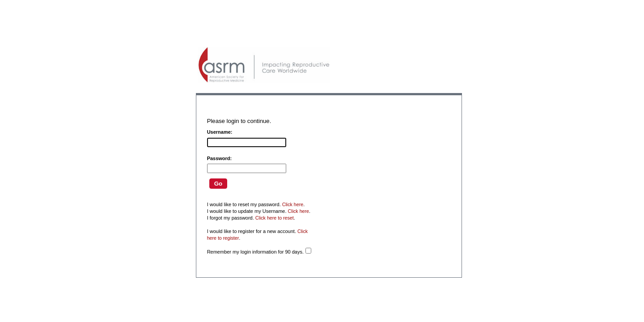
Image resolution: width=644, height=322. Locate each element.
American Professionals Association (264, 65)
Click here (293, 204)
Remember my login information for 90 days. (255, 252)
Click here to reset (275, 218)
